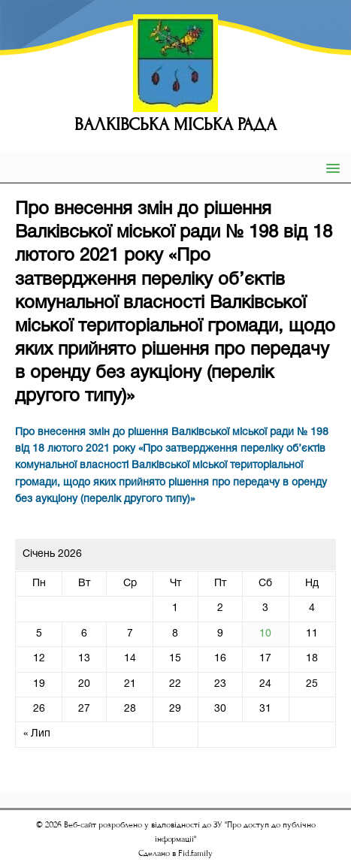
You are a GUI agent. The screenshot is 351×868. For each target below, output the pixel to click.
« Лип (37, 734)
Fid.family (195, 853)
